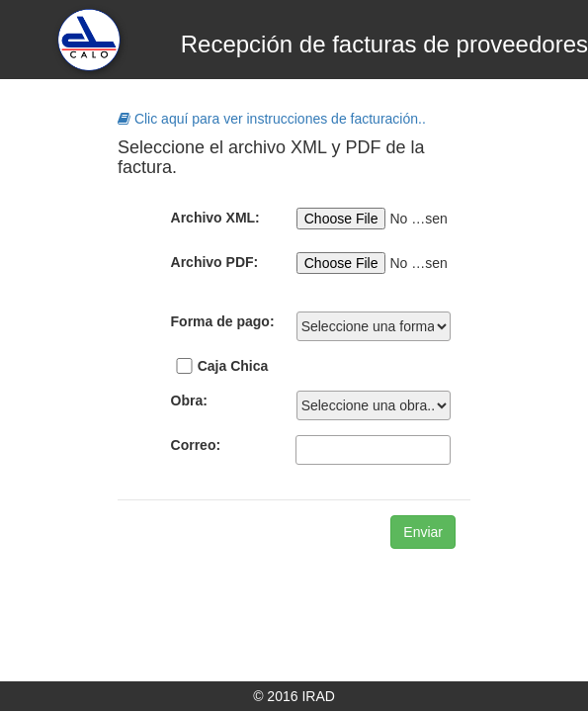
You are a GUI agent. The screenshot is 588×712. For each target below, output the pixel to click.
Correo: (196, 445)
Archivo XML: (215, 218)
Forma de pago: (223, 321)
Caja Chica (233, 366)
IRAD (318, 696)
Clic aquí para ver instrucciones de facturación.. (272, 119)
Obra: (189, 400)
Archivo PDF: (215, 262)
